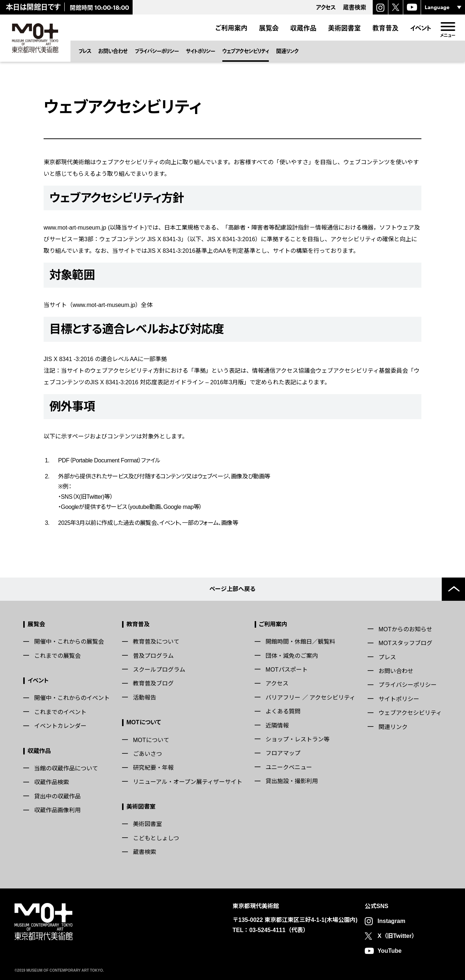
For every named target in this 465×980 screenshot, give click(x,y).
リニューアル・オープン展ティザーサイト (188, 782)
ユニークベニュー (289, 767)
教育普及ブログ (153, 683)
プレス (85, 51)
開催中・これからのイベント (72, 698)
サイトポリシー (201, 51)
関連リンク (287, 51)
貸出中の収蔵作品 (57, 796)
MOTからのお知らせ (405, 629)
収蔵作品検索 (52, 782)
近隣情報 (277, 726)
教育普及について (156, 642)
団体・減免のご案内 (292, 656)
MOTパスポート (287, 670)
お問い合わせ (113, 51)
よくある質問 (283, 711)
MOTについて (144, 722)
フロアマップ (283, 753)
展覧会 (269, 28)
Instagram (391, 921)
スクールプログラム (159, 670)
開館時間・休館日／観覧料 (300, 642)
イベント (421, 28)
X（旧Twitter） (397, 936)
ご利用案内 (231, 28)
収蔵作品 (303, 28)
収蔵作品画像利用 (57, 810)
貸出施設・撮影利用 (292, 781)
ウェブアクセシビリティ (246, 51)
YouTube (389, 951)
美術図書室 (344, 28)
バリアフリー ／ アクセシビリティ (310, 698)
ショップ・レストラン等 (298, 739)
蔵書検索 (145, 852)
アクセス (277, 683)
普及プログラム (153, 656)
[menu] (448, 27)
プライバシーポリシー (157, 51)
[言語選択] (443, 7)
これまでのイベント (60, 712)
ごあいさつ (147, 754)
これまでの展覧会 (57, 656)
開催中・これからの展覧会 (69, 642)
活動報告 (145, 698)
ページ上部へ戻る (232, 589)
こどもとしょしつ (156, 838)
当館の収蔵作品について (66, 768)
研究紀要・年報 (153, 768)
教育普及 (385, 28)
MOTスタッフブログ (405, 643)
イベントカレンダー (60, 726)
